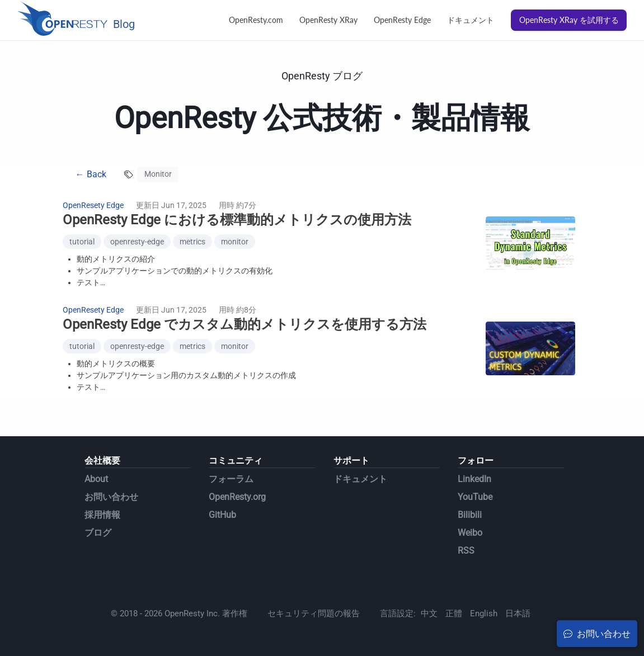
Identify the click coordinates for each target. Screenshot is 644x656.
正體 (454, 613)
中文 (429, 613)
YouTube (475, 497)
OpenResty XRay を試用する (569, 20)
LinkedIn (474, 479)
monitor (235, 242)
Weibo (470, 533)
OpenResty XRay (328, 20)
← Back (91, 174)
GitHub (222, 515)
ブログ (98, 533)
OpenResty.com (256, 20)
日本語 (518, 613)
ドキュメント (471, 20)
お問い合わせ (111, 497)
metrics (192, 242)
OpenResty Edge (402, 20)
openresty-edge (137, 242)
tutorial (82, 242)
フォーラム (231, 479)
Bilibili (470, 515)
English (484, 613)
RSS (466, 551)
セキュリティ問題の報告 (314, 613)
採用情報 (102, 515)
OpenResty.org (237, 497)
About (96, 479)
